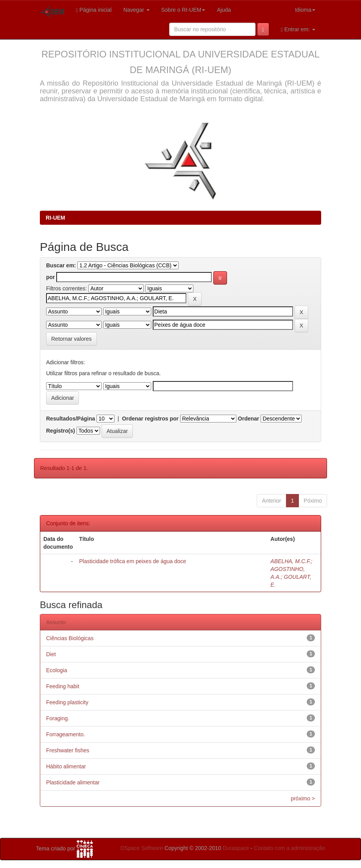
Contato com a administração (290, 848)
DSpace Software (142, 848)
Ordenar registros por (150, 419)
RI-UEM (55, 218)
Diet (51, 654)
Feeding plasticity (67, 702)
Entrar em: (298, 30)
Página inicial (94, 10)
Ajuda (224, 10)
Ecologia (57, 670)
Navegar (137, 10)
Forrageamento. (66, 734)
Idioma (305, 10)
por (51, 277)
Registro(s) (61, 431)
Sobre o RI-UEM (183, 10)
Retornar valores (71, 339)
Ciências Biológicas (70, 638)
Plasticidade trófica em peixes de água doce (132, 561)
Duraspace (236, 848)
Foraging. (58, 718)
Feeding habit (63, 686)
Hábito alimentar (66, 766)
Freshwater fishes (68, 750)
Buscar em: (61, 265)
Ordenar (248, 419)
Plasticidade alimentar (73, 782)
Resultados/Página (71, 419)
